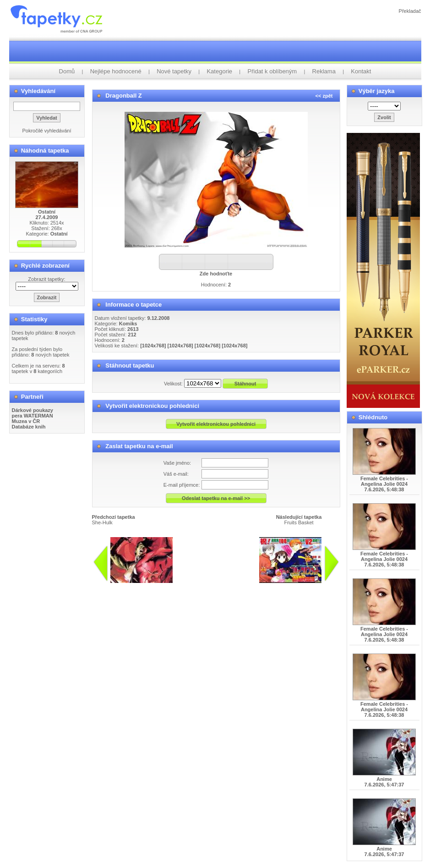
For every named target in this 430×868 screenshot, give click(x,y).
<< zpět (324, 96)
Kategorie (219, 71)
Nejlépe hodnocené (116, 71)
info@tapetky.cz (259, 587)
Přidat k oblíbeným (272, 71)
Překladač (410, 11)
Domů (67, 71)
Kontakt (361, 71)
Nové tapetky (174, 71)
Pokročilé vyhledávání (46, 131)
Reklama (324, 71)
